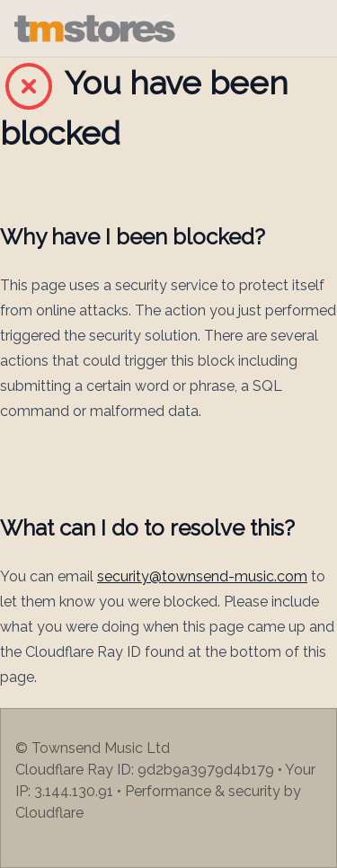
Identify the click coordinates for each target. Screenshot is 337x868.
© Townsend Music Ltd (93, 748)
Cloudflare (49, 813)
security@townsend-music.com (202, 576)
